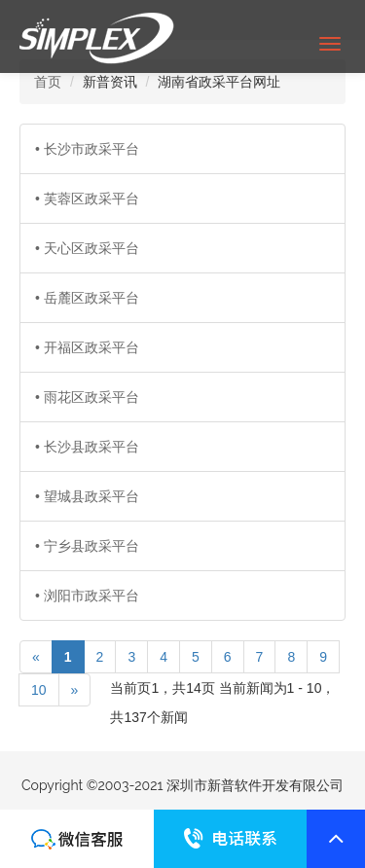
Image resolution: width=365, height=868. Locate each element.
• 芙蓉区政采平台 (87, 199)
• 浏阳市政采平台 (87, 596)
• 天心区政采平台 (87, 248)
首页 (48, 82)
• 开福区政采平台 (87, 347)
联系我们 (77, 839)
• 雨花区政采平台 (87, 397)
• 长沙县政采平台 (87, 447)
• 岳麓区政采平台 (87, 298)
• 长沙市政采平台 (87, 149)
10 (39, 690)
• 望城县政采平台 (87, 496)
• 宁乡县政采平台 (87, 546)
